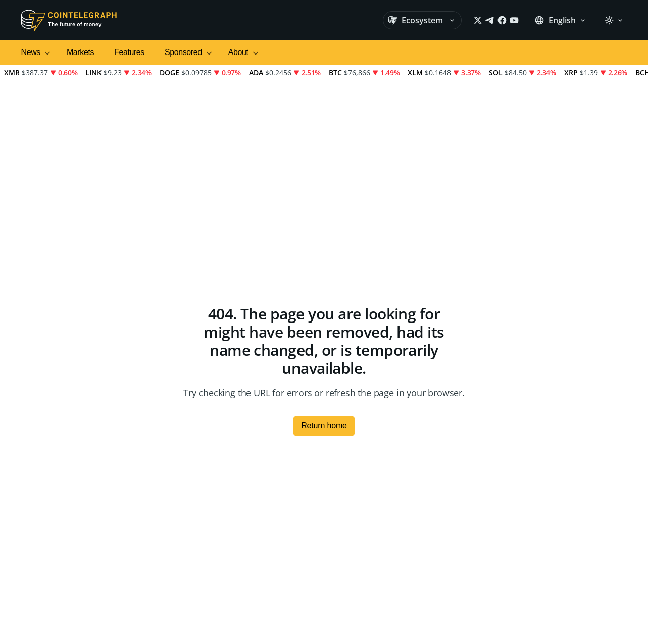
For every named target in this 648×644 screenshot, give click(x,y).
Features (129, 52)
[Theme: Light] (614, 20)
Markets (80, 52)
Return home (324, 426)
